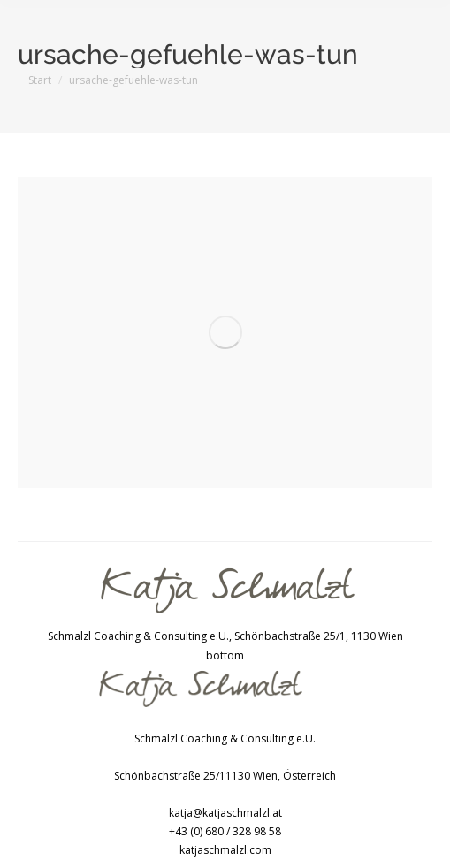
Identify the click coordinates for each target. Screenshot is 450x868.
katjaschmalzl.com (225, 850)
